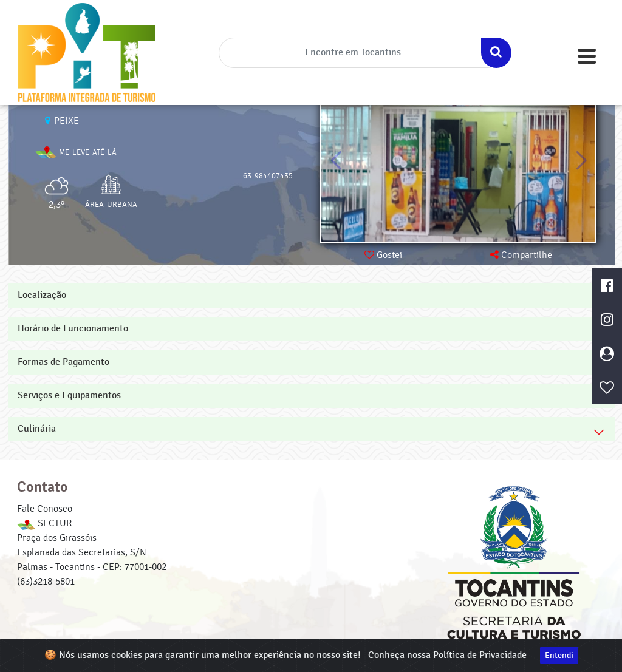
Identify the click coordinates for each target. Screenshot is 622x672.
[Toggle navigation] (587, 56)
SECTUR (44, 523)
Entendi (559, 655)
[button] (581, 161)
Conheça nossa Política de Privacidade (447, 655)
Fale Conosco (45, 509)
